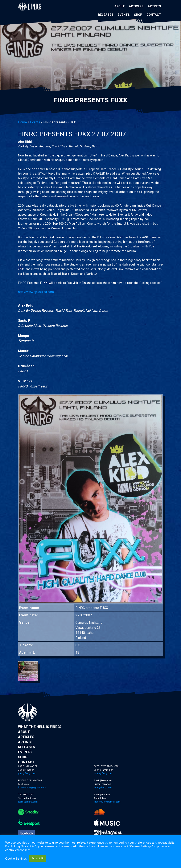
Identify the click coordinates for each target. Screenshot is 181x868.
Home (22, 122)
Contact (154, 15)
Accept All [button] (38, 858)
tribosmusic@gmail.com (107, 802)
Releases (106, 15)
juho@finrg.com (27, 774)
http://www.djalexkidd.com (36, 292)
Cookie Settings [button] (16, 859)
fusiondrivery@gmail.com (32, 788)
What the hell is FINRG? (40, 727)
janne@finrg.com (103, 774)
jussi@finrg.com (103, 788)
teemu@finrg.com (28, 802)
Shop (138, 15)
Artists (154, 6)
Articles (136, 6)
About (120, 6)
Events (124, 15)
